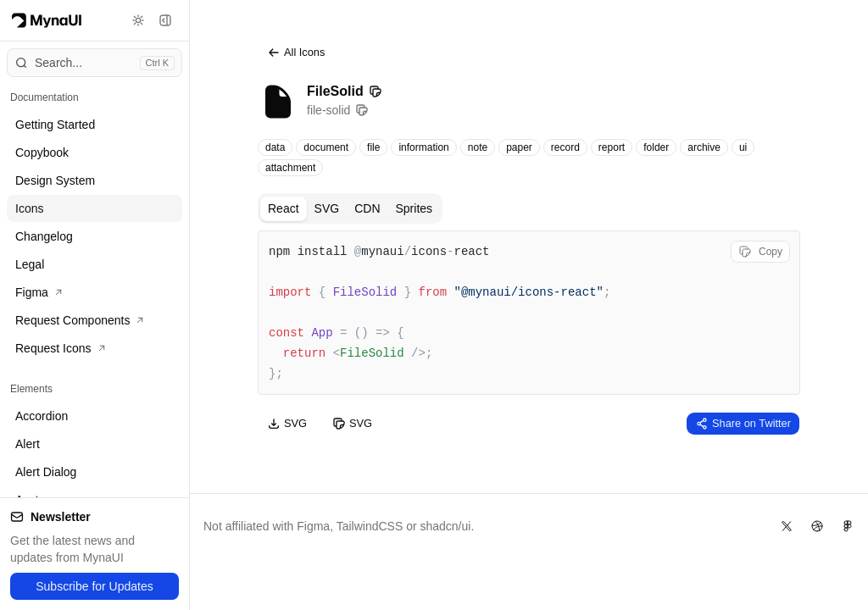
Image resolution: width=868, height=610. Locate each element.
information (423, 147)
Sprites (415, 208)
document (326, 147)
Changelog (44, 236)
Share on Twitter (743, 424)
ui (743, 147)
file (373, 147)
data (275, 147)
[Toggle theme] (138, 20)
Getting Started (55, 125)
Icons (29, 208)
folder (656, 147)
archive (704, 147)
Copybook (42, 152)
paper (519, 147)
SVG (327, 208)
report (612, 147)
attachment (290, 168)
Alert (28, 444)
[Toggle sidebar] (165, 20)
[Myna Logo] (47, 20)
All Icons (296, 53)
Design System (55, 180)
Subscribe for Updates (95, 586)
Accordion (42, 416)
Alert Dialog (46, 472)
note (478, 147)
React (284, 208)
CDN (367, 208)
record (565, 147)
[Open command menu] (95, 63)
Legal (30, 264)
